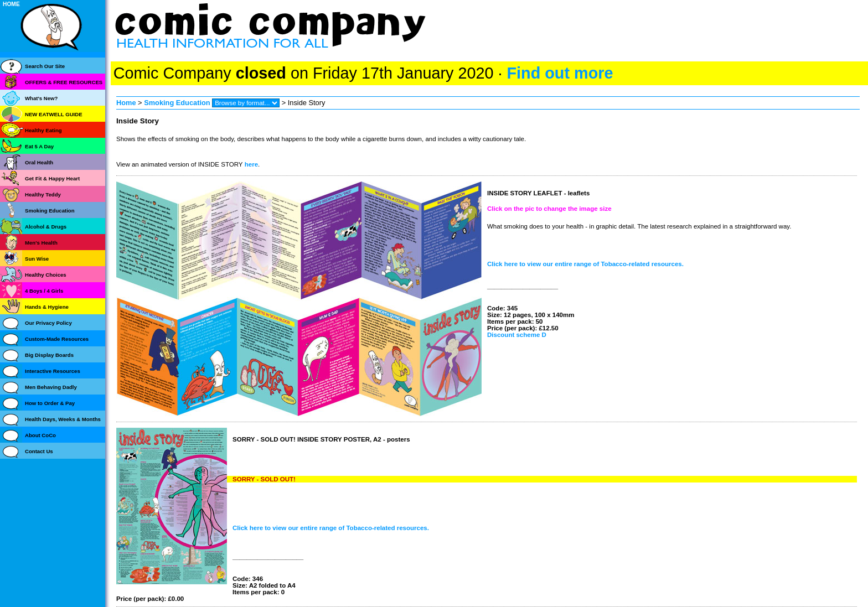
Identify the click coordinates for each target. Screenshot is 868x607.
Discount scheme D (517, 335)
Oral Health (39, 162)
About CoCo (40, 435)
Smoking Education (177, 103)
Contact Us (39, 451)
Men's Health (41, 243)
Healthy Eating (43, 130)
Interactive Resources (53, 371)
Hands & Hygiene (47, 307)
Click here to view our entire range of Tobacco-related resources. (585, 264)
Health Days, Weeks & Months (63, 419)
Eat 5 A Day (39, 146)
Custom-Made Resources (57, 339)
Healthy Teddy (43, 194)
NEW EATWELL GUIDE (54, 114)
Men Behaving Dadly (51, 387)
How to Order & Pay (50, 403)
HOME (11, 4)
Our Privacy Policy (48, 323)
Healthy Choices (46, 275)
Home (126, 103)
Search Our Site (45, 66)
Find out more (560, 73)
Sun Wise (37, 259)
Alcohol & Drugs (46, 227)
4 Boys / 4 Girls (44, 291)
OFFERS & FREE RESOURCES (64, 82)
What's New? (41, 98)
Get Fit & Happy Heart (52, 178)
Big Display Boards (49, 355)
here (251, 164)
